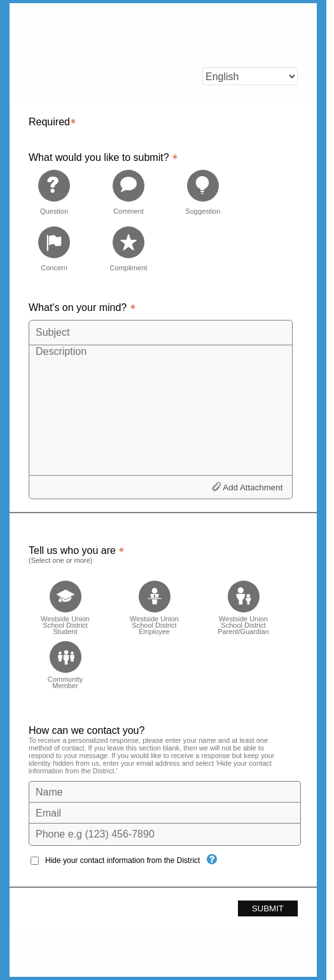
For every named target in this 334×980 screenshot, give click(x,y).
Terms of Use (150, 965)
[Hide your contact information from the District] (212, 859)
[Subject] (161, 333)
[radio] (54, 192)
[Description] (161, 410)
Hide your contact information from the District (122, 860)
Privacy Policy (219, 965)
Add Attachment (253, 487)
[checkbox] (65, 604)
